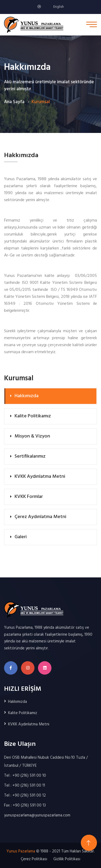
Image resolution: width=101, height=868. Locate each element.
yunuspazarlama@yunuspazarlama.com (37, 815)
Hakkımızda (27, 396)
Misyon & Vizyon (32, 436)
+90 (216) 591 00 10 (29, 776)
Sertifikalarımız (30, 456)
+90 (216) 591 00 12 (29, 795)
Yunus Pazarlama (21, 851)
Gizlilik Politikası (67, 859)
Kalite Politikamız (33, 416)
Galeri (21, 537)
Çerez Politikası (34, 859)
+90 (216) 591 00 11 (29, 786)
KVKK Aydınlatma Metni (40, 477)
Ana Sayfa (14, 102)
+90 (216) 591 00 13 (29, 805)
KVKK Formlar (29, 497)
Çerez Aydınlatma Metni (40, 517)
